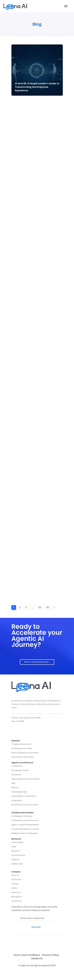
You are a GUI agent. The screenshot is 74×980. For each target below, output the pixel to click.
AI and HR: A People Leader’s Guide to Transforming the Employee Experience (37, 87)
